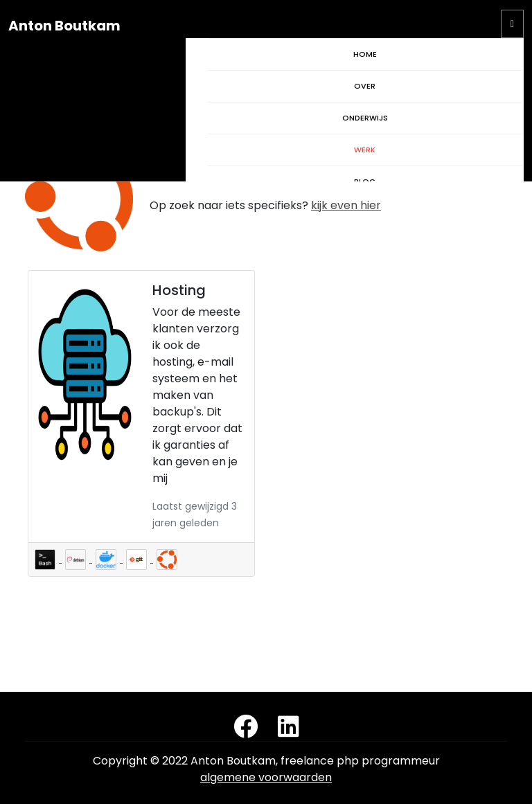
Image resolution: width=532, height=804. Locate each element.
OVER (365, 86)
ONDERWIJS (365, 118)
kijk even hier (346, 205)
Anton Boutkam (64, 26)
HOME (365, 54)
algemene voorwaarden (266, 777)
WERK (365, 150)
